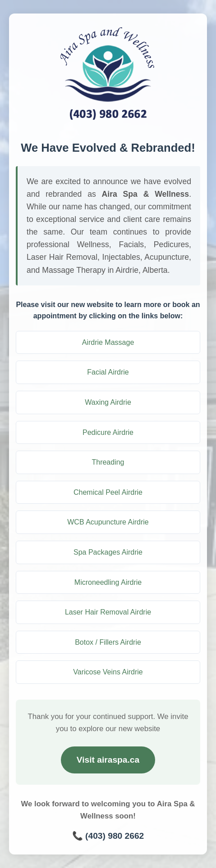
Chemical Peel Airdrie (108, 492)
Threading (108, 462)
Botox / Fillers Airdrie (108, 642)
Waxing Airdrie (108, 402)
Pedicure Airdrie (108, 432)
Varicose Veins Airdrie (108, 672)
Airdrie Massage (108, 342)
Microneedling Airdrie (108, 582)
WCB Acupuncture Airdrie (108, 522)
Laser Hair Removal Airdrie (108, 612)
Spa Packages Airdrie (108, 552)
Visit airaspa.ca (108, 760)
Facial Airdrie (108, 372)
